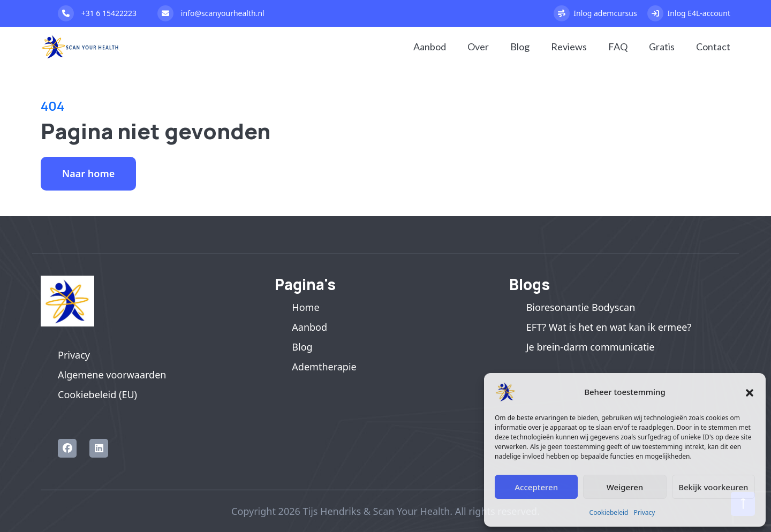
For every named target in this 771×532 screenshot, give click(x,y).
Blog (520, 47)
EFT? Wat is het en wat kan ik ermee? (609, 327)
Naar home (88, 173)
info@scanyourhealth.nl (211, 13)
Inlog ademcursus (595, 13)
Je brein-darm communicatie (591, 347)
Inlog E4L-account (689, 13)
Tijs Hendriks (332, 511)
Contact (713, 47)
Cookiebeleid (609, 512)
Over (478, 47)
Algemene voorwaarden (112, 375)
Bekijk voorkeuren (713, 487)
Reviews (569, 47)
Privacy (644, 512)
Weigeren (625, 487)
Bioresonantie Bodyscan (581, 307)
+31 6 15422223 (97, 13)
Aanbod (430, 47)
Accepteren (536, 487)
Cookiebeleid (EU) (97, 394)
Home (305, 307)
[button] (750, 392)
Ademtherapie (324, 367)
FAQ (618, 47)
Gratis (662, 47)
